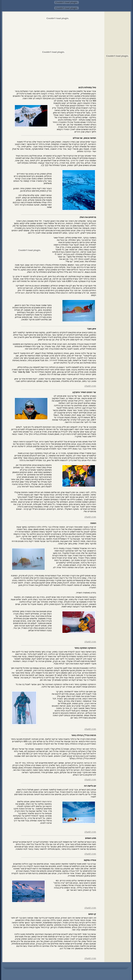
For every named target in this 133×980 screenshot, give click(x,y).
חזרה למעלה (90, 386)
